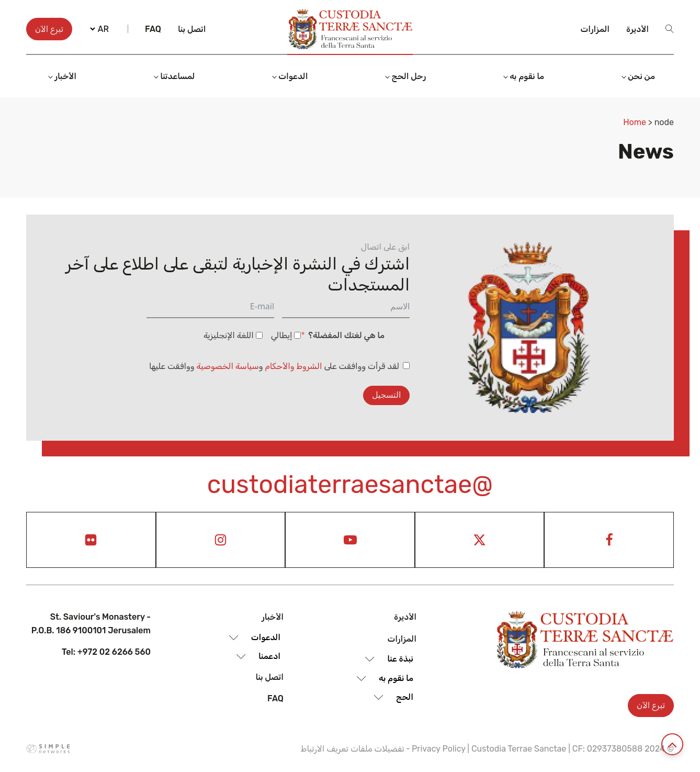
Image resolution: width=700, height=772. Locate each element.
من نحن (641, 76)
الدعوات (293, 76)
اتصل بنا (192, 29)
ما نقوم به (527, 76)
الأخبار (65, 76)
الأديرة (637, 29)
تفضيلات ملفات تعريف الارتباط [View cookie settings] (353, 749)
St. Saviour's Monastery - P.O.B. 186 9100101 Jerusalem (91, 624)
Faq (153, 29)
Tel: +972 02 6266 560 (106, 652)
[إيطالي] (297, 335)
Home (635, 122)
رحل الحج (409, 76)
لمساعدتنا (177, 76)
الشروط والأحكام (294, 366)
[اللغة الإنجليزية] (259, 335)
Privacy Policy (439, 749)
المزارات (595, 29)
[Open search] (670, 29)
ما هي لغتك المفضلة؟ (346, 335)
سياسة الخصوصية (228, 366)
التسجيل (386, 395)
